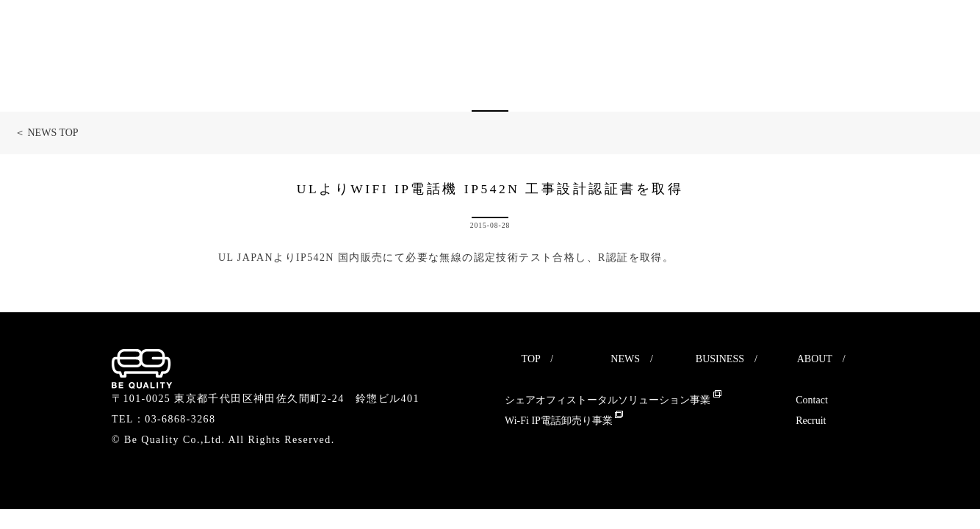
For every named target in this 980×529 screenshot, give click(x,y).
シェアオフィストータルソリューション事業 (613, 400)
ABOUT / (821, 359)
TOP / (538, 359)
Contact (812, 400)
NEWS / (632, 359)
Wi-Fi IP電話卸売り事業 (564, 421)
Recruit (811, 421)
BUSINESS (720, 359)
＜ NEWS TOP (47, 133)
